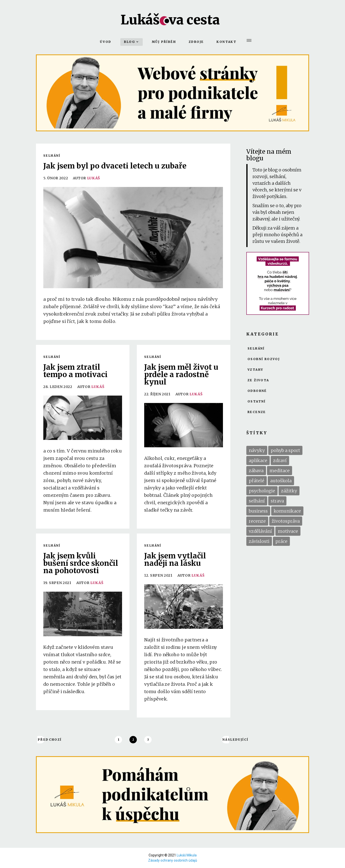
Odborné (257, 391)
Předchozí (41, 740)
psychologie (262, 491)
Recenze (257, 412)
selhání (257, 501)
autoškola (281, 481)
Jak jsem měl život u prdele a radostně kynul (181, 374)
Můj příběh (164, 42)
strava (277, 501)
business (258, 511)
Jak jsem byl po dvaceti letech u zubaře (115, 166)
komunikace (287, 511)
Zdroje (196, 42)
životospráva (286, 521)
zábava (256, 471)
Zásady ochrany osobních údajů (173, 860)
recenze (257, 521)
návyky (257, 450)
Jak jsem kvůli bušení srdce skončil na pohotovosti (81, 563)
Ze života (258, 380)
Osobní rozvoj (264, 359)
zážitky (289, 491)
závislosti (259, 541)
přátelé (257, 481)
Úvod (106, 42)
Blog (130, 42)
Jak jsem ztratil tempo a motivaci (75, 371)
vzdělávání (260, 531)
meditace (280, 471)
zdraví (280, 460)
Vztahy (255, 370)
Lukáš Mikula (187, 855)
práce (281, 541)
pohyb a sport (285, 450)
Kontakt (227, 42)
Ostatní (257, 401)
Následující (226, 740)
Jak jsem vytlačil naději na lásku (175, 559)
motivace (288, 531)
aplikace (258, 460)
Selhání (52, 156)
